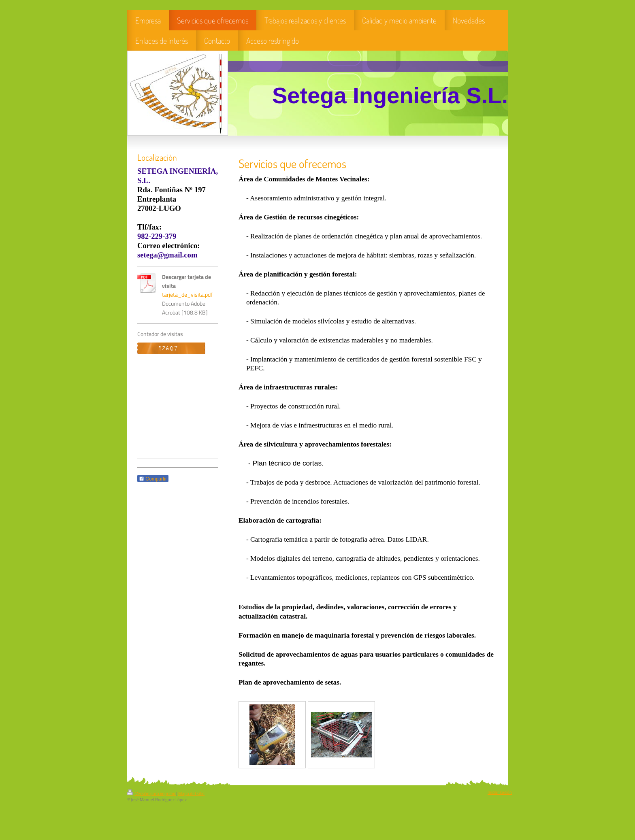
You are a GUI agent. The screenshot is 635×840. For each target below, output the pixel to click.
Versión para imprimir (152, 793)
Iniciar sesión (500, 792)
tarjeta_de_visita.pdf (187, 295)
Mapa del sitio (191, 793)
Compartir (153, 479)
